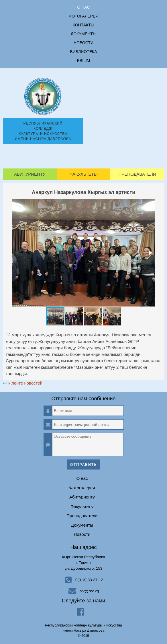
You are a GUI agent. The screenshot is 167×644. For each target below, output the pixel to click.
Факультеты (83, 174)
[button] (150, 253)
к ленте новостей (25, 383)
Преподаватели (137, 174)
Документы (84, 34)
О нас (83, 7)
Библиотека (84, 52)
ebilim (84, 61)
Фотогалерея (84, 16)
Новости (83, 43)
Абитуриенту (30, 174)
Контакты (84, 25)
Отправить (84, 464)
